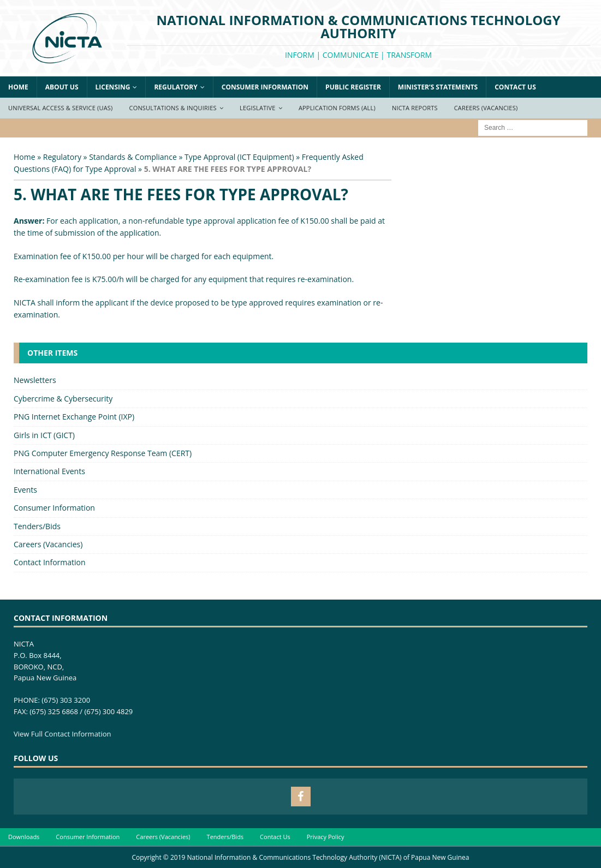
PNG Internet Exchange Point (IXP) (74, 417)
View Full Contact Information (63, 734)
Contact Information (50, 562)
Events (25, 490)
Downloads (24, 837)
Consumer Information (265, 87)
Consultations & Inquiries (173, 108)
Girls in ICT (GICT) (44, 435)
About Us (62, 87)
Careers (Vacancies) (486, 108)
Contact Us (515, 87)
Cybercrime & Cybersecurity (63, 399)
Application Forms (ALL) (337, 108)
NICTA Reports (415, 108)
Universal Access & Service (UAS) (61, 108)
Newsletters (35, 380)
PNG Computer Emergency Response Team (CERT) (103, 453)
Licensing (113, 87)
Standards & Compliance (133, 157)
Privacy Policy (326, 837)
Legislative (258, 108)
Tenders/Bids (37, 526)
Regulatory (175, 87)
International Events (49, 471)
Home (18, 87)
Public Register (353, 87)
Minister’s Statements (438, 87)
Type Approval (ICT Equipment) (239, 157)
